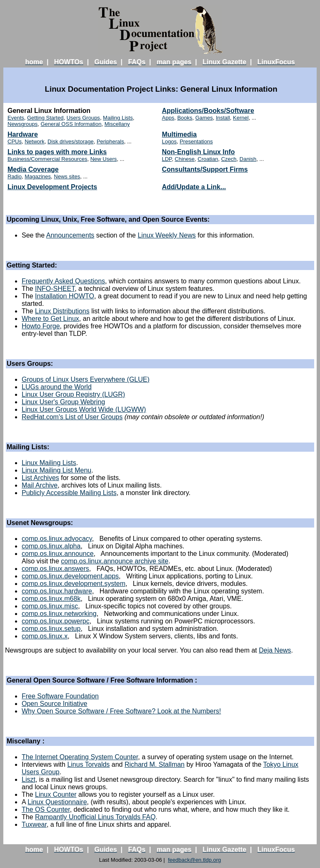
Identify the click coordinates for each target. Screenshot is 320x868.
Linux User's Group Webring (63, 402)
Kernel (241, 118)
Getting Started (45, 118)
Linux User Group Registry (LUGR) (73, 394)
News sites (67, 176)
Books (185, 118)
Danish (248, 159)
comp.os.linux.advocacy (57, 539)
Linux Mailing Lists (49, 463)
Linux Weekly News (166, 235)
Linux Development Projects (52, 187)
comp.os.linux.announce (58, 554)
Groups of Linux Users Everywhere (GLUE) (86, 379)
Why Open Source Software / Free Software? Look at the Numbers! (121, 711)
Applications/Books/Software (208, 111)
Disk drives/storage (71, 141)
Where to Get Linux (50, 319)
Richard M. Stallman (155, 764)
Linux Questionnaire (57, 802)
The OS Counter (46, 809)
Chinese (185, 159)
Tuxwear (34, 824)
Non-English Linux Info (199, 152)
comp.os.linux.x (45, 636)
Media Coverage (33, 169)
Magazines (38, 176)
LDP (167, 159)
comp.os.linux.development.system (74, 584)
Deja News (275, 650)
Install (223, 118)
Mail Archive (40, 485)
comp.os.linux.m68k (51, 599)
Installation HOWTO (65, 296)
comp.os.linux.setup (51, 629)
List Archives (40, 478)
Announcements (70, 235)
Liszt (29, 779)
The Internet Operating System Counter (80, 757)
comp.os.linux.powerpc (56, 621)
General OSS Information (71, 124)
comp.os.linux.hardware (57, 591)
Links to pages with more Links (57, 152)
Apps (168, 118)
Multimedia (180, 134)
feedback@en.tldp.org (194, 860)
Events (16, 118)
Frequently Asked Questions (63, 281)
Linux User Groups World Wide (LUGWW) (84, 409)
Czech (229, 159)
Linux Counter (56, 794)
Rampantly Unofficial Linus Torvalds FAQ (95, 817)
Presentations (196, 141)
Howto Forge (41, 326)
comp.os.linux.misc (50, 606)
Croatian (208, 159)
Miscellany (117, 124)
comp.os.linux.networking (59, 614)
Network (35, 141)
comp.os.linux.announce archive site (115, 561)
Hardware (23, 134)
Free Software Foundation (60, 696)
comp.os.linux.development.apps (70, 576)
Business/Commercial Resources (47, 159)
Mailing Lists (118, 118)
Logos (169, 141)
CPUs (15, 141)
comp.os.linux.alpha (51, 546)
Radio (15, 176)
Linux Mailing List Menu (56, 470)
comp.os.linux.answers (55, 569)
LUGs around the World (57, 387)
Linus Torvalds (88, 764)
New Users (104, 159)
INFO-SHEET (55, 289)
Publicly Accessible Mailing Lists (69, 493)
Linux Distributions (62, 311)
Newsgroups (22, 124)
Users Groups (83, 118)
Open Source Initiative (54, 704)
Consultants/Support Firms (205, 169)
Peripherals (110, 141)
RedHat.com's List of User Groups (72, 417)
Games (204, 118)
